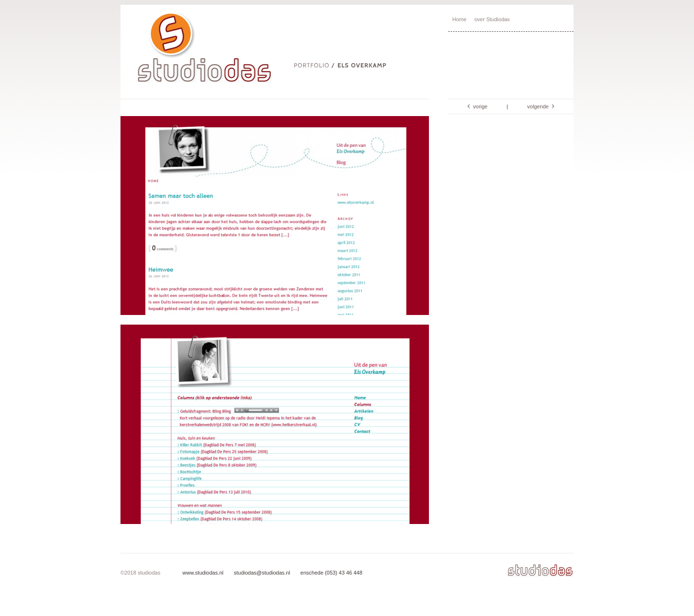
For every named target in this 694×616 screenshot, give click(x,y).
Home (460, 19)
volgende (540, 106)
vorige (479, 106)
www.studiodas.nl (203, 573)
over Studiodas (492, 19)
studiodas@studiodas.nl (261, 573)
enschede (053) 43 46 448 (331, 573)
